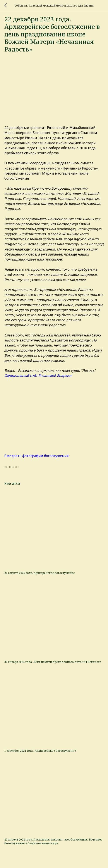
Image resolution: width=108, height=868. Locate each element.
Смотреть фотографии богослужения (36, 456)
